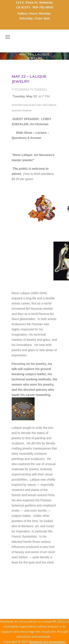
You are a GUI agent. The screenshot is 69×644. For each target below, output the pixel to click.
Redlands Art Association (48, 641)
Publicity (41, 89)
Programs (22, 89)
